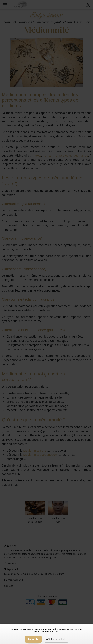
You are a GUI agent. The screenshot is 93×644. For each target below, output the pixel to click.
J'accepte (33, 639)
